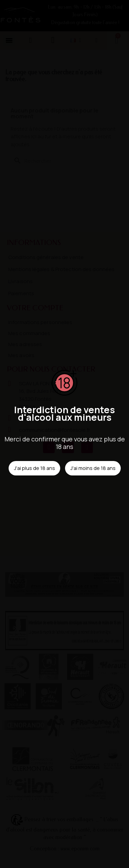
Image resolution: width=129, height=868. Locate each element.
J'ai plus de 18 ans (34, 468)
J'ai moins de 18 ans (93, 468)
